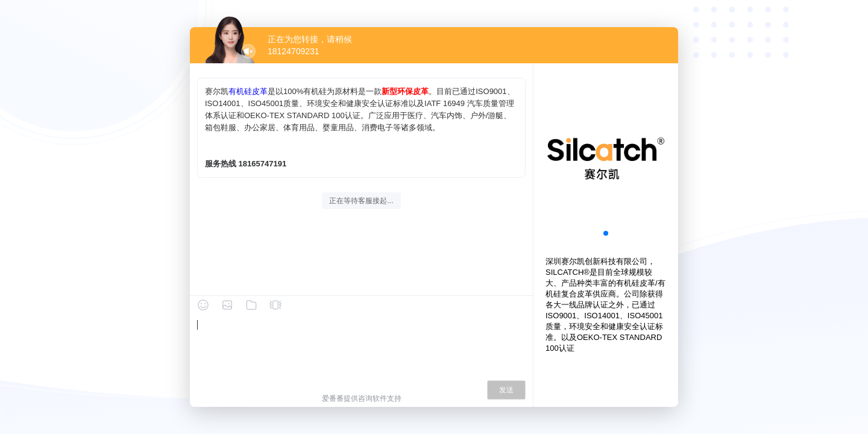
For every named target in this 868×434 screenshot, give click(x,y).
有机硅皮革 (248, 91)
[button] (606, 233)
